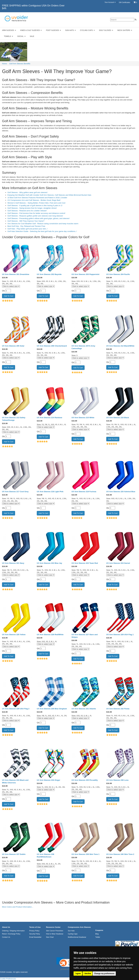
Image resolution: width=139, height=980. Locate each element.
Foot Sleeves (53, 30)
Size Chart (50, 937)
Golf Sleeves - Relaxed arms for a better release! (27, 211)
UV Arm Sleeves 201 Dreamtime (16, 274)
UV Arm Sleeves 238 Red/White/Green (45, 856)
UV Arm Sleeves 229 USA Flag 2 (16, 709)
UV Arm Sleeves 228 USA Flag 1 (120, 635)
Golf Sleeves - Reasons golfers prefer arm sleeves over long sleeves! (35, 216)
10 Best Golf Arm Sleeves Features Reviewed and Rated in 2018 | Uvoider (37, 198)
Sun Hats (71, 30)
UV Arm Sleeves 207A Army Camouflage (83, 347)
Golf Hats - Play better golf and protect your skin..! (27, 229)
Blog (97, 934)
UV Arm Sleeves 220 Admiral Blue (121, 492)
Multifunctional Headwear (77, 937)
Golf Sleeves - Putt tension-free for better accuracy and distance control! (36, 213)
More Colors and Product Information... (18, 907)
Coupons (99, 930)
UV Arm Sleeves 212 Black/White (120, 346)
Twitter (98, 937)
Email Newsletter (35, 937)
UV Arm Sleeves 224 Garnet (118, 563)
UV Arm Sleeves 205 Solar (13, 346)
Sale (32, 36)
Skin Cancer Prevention (55, 931)
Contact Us (6, 937)
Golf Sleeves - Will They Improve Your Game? (26, 221)
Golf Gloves (106, 30)
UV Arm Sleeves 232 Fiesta (118, 709)
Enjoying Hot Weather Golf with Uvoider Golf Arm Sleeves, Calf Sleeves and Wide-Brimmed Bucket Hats (49, 195)
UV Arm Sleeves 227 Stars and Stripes (85, 636)
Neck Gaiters (125, 30)
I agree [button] (78, 973)
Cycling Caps (87, 30)
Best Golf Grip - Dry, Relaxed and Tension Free (26, 226)
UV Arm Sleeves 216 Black (118, 418)
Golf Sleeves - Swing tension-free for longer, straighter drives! (32, 208)
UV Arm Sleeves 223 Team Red (85, 563)
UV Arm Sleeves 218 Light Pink (50, 492)
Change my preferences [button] (104, 973)
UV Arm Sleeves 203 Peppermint (85, 274)
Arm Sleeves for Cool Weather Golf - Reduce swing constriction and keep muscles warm (43, 224)
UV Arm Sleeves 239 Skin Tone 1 (85, 854)
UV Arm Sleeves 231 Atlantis (84, 709)
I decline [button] (87, 973)
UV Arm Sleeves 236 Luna (117, 780)
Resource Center (53, 927)
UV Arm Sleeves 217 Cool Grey (15, 492)
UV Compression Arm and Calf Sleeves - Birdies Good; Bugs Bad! (34, 200)
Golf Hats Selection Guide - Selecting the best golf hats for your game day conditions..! (42, 231)
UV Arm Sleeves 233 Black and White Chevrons (15, 781)
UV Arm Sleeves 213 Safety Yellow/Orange (14, 419)
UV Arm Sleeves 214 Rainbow (49, 418)
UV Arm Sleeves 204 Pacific (118, 274)
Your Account (110, 2)
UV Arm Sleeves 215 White (83, 418)
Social (21, 36)
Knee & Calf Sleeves (31, 30)
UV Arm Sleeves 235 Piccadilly (85, 780)
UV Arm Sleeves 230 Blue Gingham (52, 709)
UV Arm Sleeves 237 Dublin (14, 854)
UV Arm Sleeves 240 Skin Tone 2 (120, 854)
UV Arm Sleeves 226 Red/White (50, 635)
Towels (8, 36)
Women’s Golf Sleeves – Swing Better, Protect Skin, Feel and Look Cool (36, 203)
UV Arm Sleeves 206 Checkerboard (52, 346)
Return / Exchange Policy (11, 934)
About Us (6, 927)
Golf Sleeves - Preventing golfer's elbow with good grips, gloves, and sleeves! (38, 218)
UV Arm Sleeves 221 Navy (13, 563)
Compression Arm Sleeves (79, 927)
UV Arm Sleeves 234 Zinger (48, 780)
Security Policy (35, 934)
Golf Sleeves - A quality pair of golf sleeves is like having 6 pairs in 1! (35, 205)
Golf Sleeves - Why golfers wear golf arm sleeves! (27, 192)
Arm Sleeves (9, 30)
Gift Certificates (124, 2)
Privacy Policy (34, 931)
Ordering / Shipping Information (13, 931)
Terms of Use (35, 927)
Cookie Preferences (8, 979)
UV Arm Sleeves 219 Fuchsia (84, 492)
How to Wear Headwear (55, 934)
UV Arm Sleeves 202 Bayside (49, 274)
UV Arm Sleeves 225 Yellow (14, 635)
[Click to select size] (11, 286)
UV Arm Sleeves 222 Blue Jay (49, 563)
